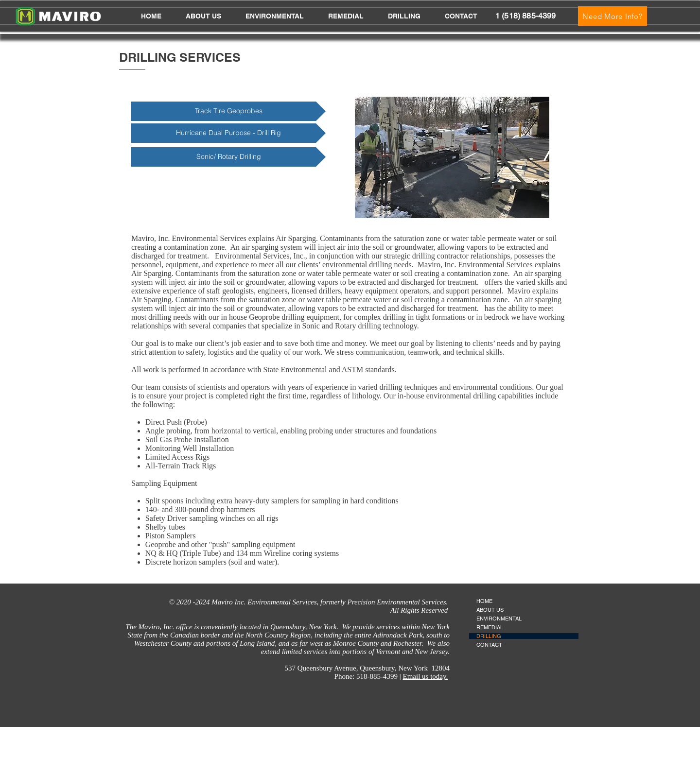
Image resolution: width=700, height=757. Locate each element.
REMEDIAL (490, 627)
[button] (275, 16)
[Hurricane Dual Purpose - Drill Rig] (228, 133)
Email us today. (425, 676)
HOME (484, 601)
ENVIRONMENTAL (499, 619)
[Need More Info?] (612, 16)
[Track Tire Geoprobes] (228, 111)
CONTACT (489, 645)
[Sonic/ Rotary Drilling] (228, 157)
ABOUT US (490, 610)
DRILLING (489, 636)
